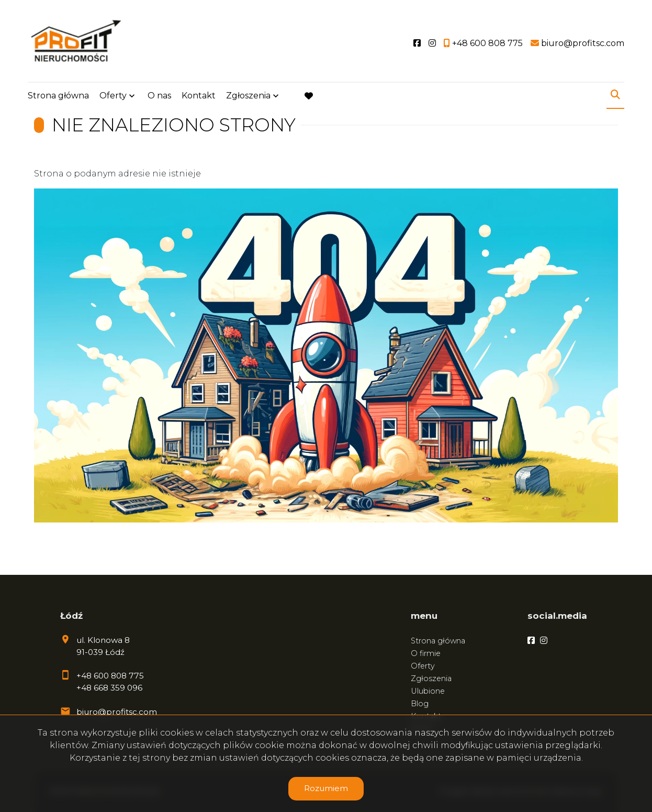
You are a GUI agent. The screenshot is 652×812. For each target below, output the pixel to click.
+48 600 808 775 (110, 676)
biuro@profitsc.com (117, 712)
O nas (159, 96)
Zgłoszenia (248, 96)
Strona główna (58, 96)
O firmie (426, 653)
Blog (420, 704)
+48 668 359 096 (109, 688)
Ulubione (428, 691)
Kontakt (199, 96)
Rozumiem (326, 788)
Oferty (113, 96)
